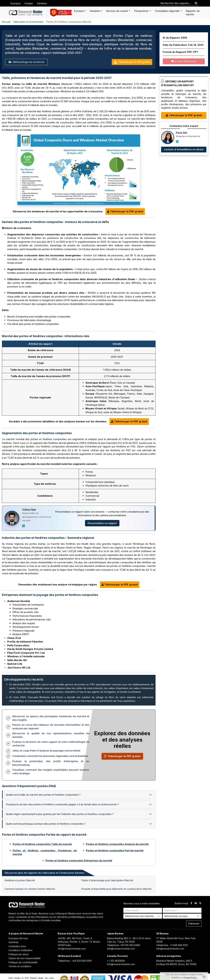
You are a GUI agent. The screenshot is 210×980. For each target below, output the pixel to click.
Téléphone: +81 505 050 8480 (124, 945)
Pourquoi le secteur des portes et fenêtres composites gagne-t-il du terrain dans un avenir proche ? (62, 804)
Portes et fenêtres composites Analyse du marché (117, 844)
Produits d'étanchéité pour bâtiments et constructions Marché (116, 889)
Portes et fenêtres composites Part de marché (115, 850)
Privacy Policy (190, 977)
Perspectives (142, 11)
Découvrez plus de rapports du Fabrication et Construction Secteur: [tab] (45, 873)
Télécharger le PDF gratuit (132, 62)
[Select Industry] (143, 916)
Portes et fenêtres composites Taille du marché (42, 844)
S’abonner (194, 923)
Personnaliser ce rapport (102, 523)
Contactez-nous (17, 946)
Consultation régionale (168, 11)
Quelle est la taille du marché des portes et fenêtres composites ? (43, 795)
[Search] (196, 3)
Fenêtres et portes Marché (20, 880)
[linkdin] (196, 903)
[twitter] (200, 903)
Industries (95, 11)
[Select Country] (182, 916)
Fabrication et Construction (28, 22)
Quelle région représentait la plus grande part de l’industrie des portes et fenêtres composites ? (60, 814)
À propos (16, 3)
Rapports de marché (193, 13)
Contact (29, 3)
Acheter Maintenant (184, 61)
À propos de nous (18, 938)
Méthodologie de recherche (26, 62)
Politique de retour (19, 954)
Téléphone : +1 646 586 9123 (172, 945)
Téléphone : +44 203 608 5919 (75, 961)
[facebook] (191, 903)
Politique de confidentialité (23, 962)
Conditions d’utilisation (21, 950)
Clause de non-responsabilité (25, 958)
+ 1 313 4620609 (116, 961)
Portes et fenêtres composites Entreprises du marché (79, 860)
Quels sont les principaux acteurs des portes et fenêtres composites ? (46, 824)
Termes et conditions (20, 966)
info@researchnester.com (72, 949)
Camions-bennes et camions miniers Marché (30, 889)
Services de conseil (117, 11)
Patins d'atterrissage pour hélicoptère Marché (107, 880)
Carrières (42, 3)
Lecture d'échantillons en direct (184, 149)
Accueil (6, 22)
